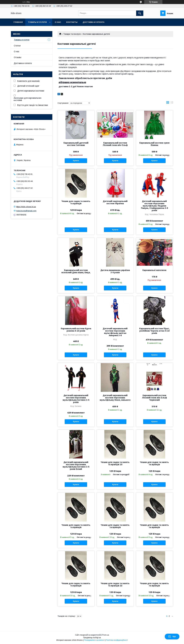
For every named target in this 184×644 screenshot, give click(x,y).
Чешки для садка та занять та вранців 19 (115, 463)
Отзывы (18, 57)
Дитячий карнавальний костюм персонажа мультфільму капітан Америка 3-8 (115, 332)
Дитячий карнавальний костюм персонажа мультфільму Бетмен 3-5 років (76, 399)
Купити (76, 161)
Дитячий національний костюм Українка (115, 202)
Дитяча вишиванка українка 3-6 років (115, 271)
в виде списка (172, 103)
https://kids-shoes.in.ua (26, 207)
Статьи (17, 46)
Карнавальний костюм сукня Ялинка (154, 144)
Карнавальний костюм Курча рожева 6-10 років (76, 330)
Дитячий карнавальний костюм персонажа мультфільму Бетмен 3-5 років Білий (76, 466)
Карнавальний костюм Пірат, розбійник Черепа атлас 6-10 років (154, 331)
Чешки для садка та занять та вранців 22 (115, 584)
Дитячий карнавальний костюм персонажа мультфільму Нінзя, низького (115, 398)
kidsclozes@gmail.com (26, 211)
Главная (18, 22)
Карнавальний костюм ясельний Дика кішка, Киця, (76, 271)
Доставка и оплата (94, 22)
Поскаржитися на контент (94, 640)
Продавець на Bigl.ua (92, 638)
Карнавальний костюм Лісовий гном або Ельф (115, 144)
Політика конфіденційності (117, 640)
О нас (58, 22)
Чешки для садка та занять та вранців (76, 202)
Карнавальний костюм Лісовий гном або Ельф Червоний (154, 398)
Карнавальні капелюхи (154, 270)
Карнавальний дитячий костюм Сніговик (76, 144)
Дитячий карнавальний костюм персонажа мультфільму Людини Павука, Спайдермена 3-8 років (154, 206)
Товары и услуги (37, 22)
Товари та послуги (72, 34)
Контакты (72, 22)
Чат (172, 637)
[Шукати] (140, 13)
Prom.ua (106, 635)
